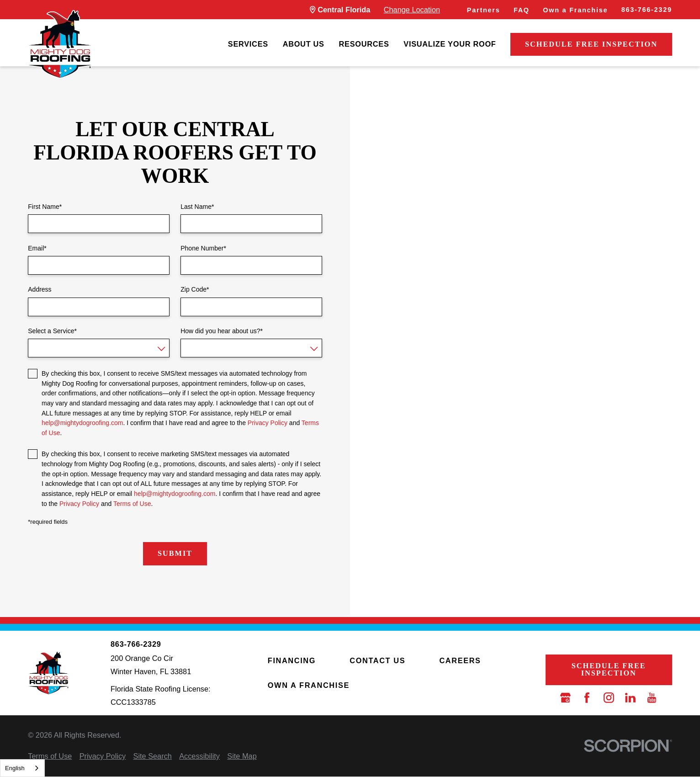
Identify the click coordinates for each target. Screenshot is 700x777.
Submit (175, 553)
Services (248, 44)
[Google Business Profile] (565, 698)
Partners (484, 10)
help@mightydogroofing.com (82, 423)
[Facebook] (587, 698)
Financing (292, 660)
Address (40, 289)
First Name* (45, 207)
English (15, 768)
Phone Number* (203, 248)
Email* (37, 248)
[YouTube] (652, 698)
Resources (364, 44)
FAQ (522, 10)
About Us (304, 44)
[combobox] (22, 768)
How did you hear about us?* (222, 331)
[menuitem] (248, 44)
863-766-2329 (647, 10)
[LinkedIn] (630, 698)
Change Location (412, 10)
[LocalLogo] (60, 44)
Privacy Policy (268, 423)
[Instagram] (609, 698)
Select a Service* (52, 331)
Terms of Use (132, 504)
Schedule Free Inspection (591, 44)
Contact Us (377, 660)
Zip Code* (195, 289)
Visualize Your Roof (450, 44)
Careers (460, 660)
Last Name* (197, 207)
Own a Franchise (575, 10)
